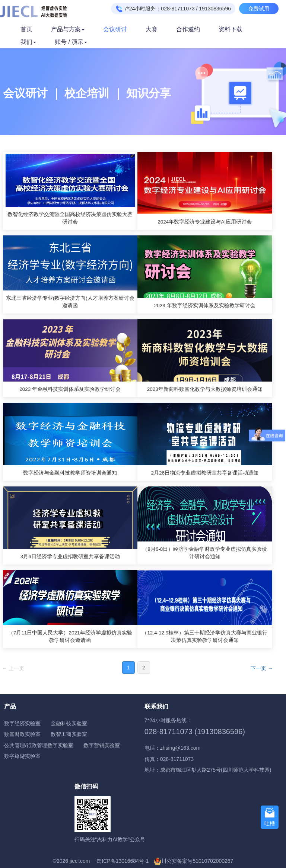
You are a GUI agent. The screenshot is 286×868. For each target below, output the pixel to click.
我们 (28, 42)
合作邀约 (188, 29)
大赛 (152, 29)
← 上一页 (13, 668)
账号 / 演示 (71, 42)
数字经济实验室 (22, 723)
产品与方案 (68, 29)
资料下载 (231, 29)
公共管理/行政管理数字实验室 (39, 745)
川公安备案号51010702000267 (197, 861)
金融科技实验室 (69, 723)
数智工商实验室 (69, 734)
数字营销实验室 (102, 745)
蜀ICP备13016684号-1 (123, 861)
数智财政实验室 (22, 734)
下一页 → (262, 668)
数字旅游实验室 (22, 756)
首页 (26, 29)
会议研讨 (115, 29)
